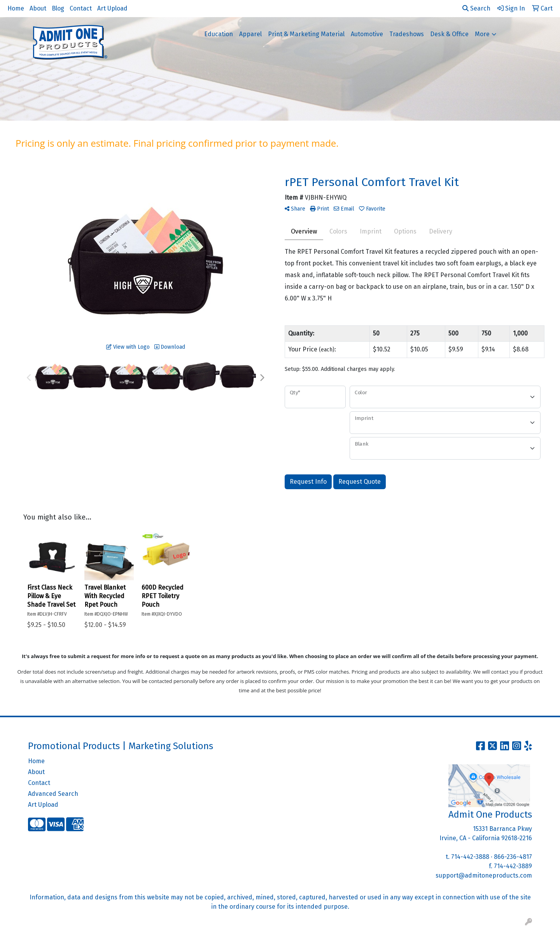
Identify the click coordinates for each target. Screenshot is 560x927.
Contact (81, 8)
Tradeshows (407, 34)
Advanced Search (53, 794)
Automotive (367, 34)
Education (219, 34)
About (38, 8)
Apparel (250, 34)
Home (16, 8)
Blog (58, 8)
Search (476, 8)
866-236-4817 (513, 857)
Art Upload (112, 8)
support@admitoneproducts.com (484, 875)
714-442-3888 (470, 857)
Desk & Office (449, 34)
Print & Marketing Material (306, 34)
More (482, 34)
